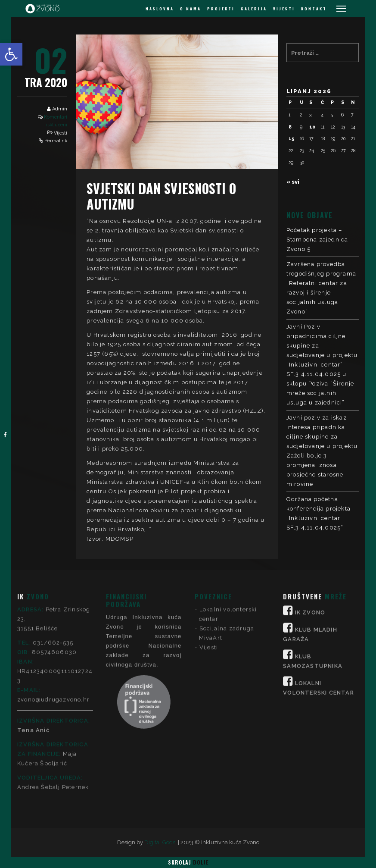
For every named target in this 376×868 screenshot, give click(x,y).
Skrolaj (188, 862)
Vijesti (61, 133)
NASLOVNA (160, 9)
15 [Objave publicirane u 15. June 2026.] (291, 138)
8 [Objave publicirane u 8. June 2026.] (290, 127)
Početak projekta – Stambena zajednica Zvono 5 (317, 240)
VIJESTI (284, 9)
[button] (11, 54)
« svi (293, 182)
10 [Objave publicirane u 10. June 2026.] (312, 127)
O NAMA (191, 9)
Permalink (56, 141)
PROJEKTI (221, 9)
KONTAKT (314, 9)
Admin (60, 109)
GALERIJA (254, 9)
